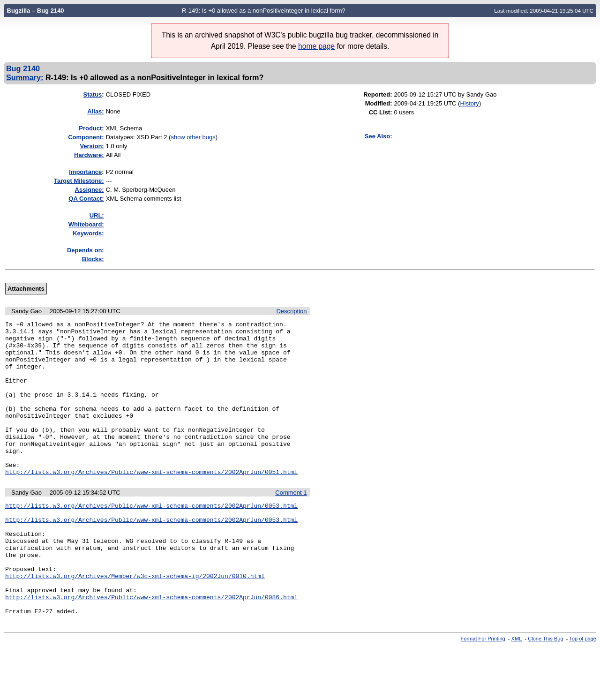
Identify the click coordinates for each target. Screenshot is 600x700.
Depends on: (86, 250)
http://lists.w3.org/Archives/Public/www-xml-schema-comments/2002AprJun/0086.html (151, 647)
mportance (85, 172)
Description (291, 311)
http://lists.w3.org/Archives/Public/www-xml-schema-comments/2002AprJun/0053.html (151, 538)
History (469, 103)
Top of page (583, 692)
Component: (86, 137)
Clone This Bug (545, 692)
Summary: (25, 77)
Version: (92, 146)
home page (316, 46)
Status (93, 94)
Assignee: (90, 190)
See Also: (379, 136)
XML (517, 692)
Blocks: (93, 259)
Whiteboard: (86, 224)
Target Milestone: (79, 181)
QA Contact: (86, 199)
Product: (91, 128)
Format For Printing (483, 692)
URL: (97, 215)
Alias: (95, 111)
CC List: (381, 112)
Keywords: (88, 233)
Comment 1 (291, 523)
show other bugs (193, 137)
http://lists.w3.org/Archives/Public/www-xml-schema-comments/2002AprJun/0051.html (151, 503)
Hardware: (89, 155)
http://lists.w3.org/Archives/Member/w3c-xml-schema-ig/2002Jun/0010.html (135, 622)
